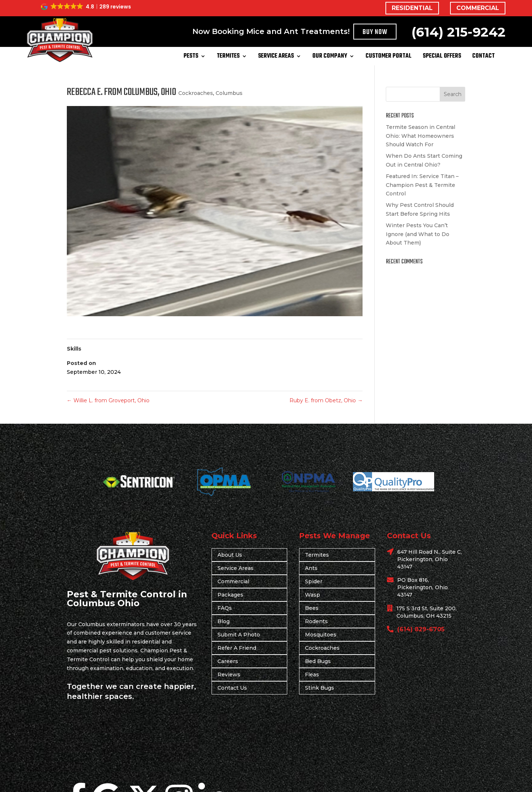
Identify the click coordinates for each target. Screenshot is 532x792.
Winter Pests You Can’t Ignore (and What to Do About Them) (418, 234)
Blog (224, 621)
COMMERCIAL (478, 8)
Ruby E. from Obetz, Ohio (326, 400)
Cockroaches (196, 93)
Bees (312, 608)
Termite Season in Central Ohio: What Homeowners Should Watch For (421, 136)
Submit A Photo (239, 635)
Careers (228, 661)
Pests (191, 57)
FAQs (225, 608)
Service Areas (276, 57)
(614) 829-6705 (421, 629)
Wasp (313, 595)
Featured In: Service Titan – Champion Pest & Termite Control (422, 185)
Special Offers (442, 57)
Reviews (229, 675)
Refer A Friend (237, 648)
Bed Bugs (318, 661)
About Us (230, 555)
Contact (483, 57)
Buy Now (375, 32)
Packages (230, 595)
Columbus (229, 93)
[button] (86, 7)
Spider (314, 581)
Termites (228, 57)
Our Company (330, 57)
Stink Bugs (320, 688)
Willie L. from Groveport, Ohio (108, 400)
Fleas (312, 675)
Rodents (316, 621)
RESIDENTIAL (412, 8)
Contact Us (232, 688)
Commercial (233, 581)
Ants (311, 568)
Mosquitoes (321, 635)
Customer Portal (389, 57)
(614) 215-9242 (458, 32)
